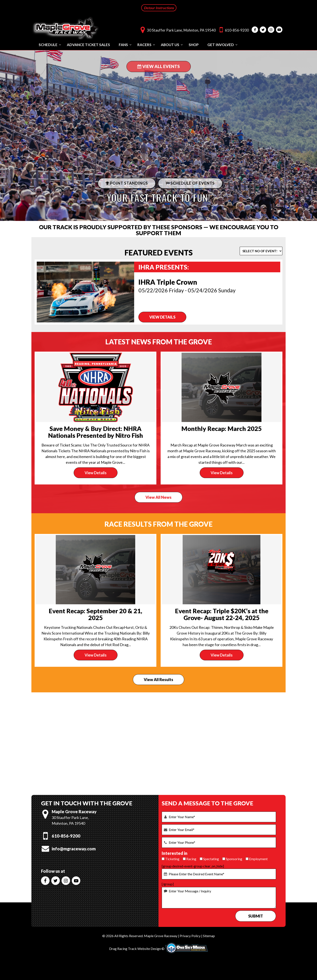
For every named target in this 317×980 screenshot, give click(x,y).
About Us (170, 45)
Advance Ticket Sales (88, 45)
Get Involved (221, 45)
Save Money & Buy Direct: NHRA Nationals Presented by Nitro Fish (95, 432)
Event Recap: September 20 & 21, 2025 (95, 614)
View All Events (159, 66)
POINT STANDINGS (127, 183)
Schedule (48, 45)
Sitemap (209, 936)
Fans (123, 45)
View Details (96, 473)
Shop (194, 45)
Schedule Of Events (190, 183)
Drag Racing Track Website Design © (137, 949)
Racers (144, 45)
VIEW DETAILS (162, 317)
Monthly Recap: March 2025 (222, 428)
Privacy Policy (190, 936)
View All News (158, 497)
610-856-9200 (233, 30)
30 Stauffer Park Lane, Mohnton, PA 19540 (177, 30)
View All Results (158, 680)
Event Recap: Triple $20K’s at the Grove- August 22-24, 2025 (222, 614)
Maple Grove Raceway (161, 936)
